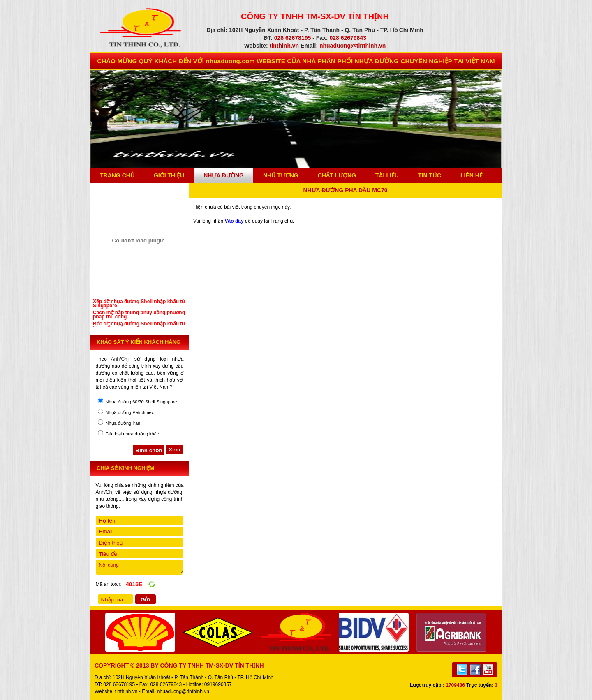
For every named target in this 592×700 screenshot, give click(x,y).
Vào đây (234, 221)
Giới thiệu (169, 175)
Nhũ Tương (281, 175)
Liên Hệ (472, 175)
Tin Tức (430, 175)
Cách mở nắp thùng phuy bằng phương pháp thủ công (139, 315)
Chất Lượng (337, 175)
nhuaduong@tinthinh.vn (183, 691)
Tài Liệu (387, 175)
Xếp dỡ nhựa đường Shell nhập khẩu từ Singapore (139, 304)
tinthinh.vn (126, 691)
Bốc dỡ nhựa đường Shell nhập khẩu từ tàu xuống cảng (139, 326)
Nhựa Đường (224, 175)
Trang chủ (117, 175)
